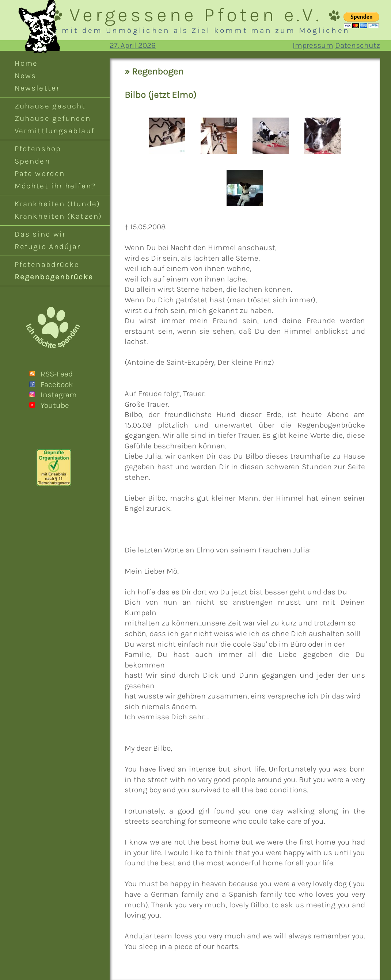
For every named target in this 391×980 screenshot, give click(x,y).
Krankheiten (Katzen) (58, 216)
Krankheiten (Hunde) (57, 204)
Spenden (32, 161)
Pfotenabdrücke (47, 264)
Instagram (59, 395)
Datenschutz (358, 45)
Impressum (313, 45)
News (25, 76)
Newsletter (37, 88)
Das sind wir (40, 234)
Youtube (55, 405)
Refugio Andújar (48, 246)
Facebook (57, 384)
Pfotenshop (38, 149)
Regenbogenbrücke (54, 277)
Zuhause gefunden (53, 118)
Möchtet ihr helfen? (55, 186)
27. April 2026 (133, 45)
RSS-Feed (57, 374)
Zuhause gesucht (50, 106)
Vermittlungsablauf (55, 131)
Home (26, 63)
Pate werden (40, 173)
